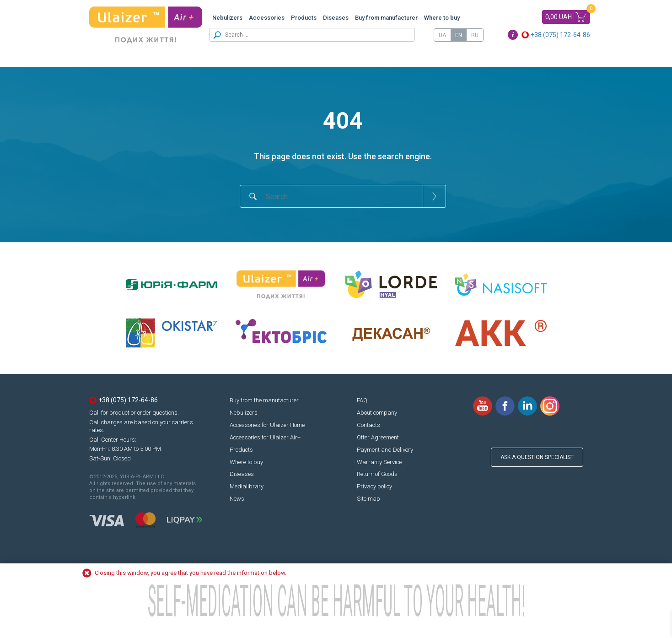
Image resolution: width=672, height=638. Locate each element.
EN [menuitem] (459, 35)
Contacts (368, 425)
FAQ (362, 400)
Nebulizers (227, 18)
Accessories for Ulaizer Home (267, 425)
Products (304, 18)
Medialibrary (247, 486)
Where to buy (442, 18)
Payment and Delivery (385, 450)
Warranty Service (379, 462)
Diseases (336, 18)
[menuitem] (442, 35)
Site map (368, 499)
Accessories (267, 18)
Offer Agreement (378, 437)
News (237, 499)
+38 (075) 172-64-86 (560, 35)
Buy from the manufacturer (264, 400)
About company (377, 413)
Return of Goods (377, 474)
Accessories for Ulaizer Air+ (265, 437)
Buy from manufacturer (386, 18)
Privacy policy (374, 486)
